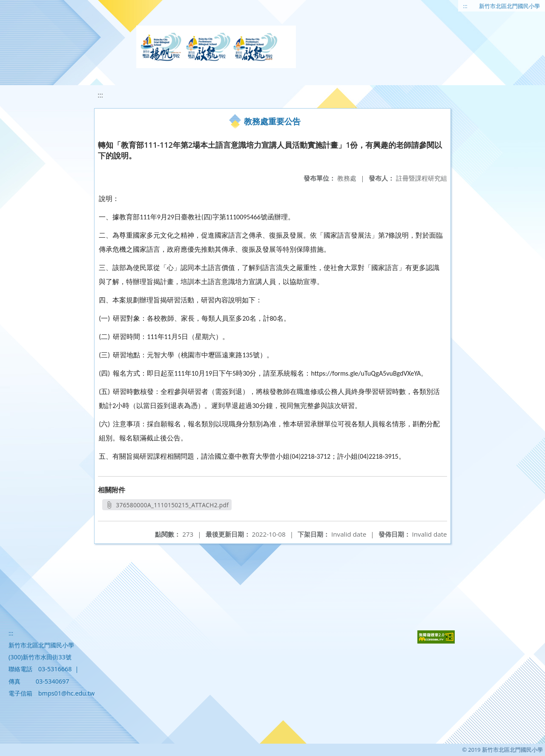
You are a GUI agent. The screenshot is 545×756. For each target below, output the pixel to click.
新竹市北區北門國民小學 (509, 6)
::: (465, 6)
